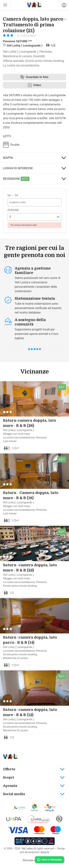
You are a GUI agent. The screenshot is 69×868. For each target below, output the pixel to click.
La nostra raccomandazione (21, 65)
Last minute (10, 441)
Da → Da (13, 195)
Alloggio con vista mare (16, 434)
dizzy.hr (45, 852)
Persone (13, 210)
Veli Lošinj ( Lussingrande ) (21, 52)
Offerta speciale (13, 61)
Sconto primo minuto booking (44, 61)
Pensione (45, 52)
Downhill (39, 56)
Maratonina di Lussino (17, 56)
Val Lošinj (27, 848)
